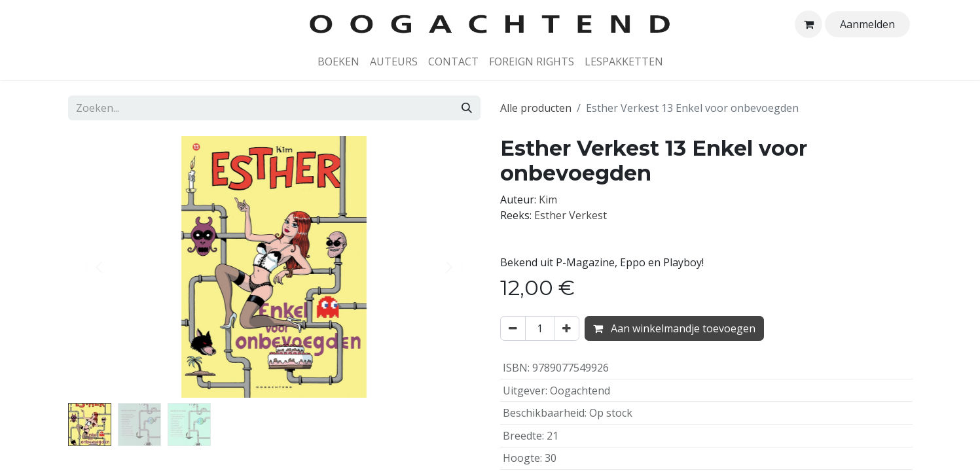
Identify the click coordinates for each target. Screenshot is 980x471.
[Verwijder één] (513, 328)
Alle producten (536, 108)
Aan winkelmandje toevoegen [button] (674, 328)
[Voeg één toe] (567, 328)
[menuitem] (338, 61)
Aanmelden (867, 24)
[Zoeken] (467, 108)
